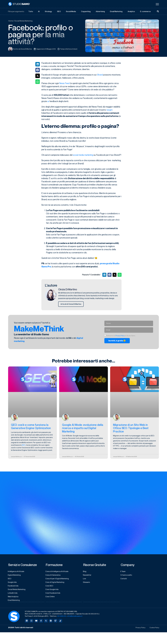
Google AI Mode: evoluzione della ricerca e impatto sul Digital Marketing (83, 428)
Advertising (100, 11)
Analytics (131, 11)
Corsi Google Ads (53, 590)
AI (39, 11)
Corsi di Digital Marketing (55, 583)
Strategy (48, 11)
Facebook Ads (14, 586)
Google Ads (13, 583)
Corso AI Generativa (54, 575)
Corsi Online (50, 598)
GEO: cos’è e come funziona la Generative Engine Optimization (31, 427)
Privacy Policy (120, 336)
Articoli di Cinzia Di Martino (71, 304)
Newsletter (88, 575)
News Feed (64, 83)
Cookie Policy (154, 629)
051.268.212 (62, 617)
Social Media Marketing (23, 21)
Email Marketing (116, 11)
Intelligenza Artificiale (16, 572)
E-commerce (145, 11)
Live (85, 579)
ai (48, 101)
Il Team (123, 572)
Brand (100, 75)
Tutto (31, 11)
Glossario (87, 583)
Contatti (124, 579)
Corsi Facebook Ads (54, 594)
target (109, 110)
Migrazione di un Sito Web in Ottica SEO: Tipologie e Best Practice (131, 428)
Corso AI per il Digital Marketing (58, 579)
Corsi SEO (50, 586)
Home (11, 21)
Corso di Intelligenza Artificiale (58, 572)
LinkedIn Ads (13, 594)
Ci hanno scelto (127, 575)
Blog (85, 572)
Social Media (71, 11)
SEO (59, 11)
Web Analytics (14, 598)
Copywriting (86, 11)
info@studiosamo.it (75, 617)
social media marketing (83, 155)
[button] (38, 64)
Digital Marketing (15, 575)
